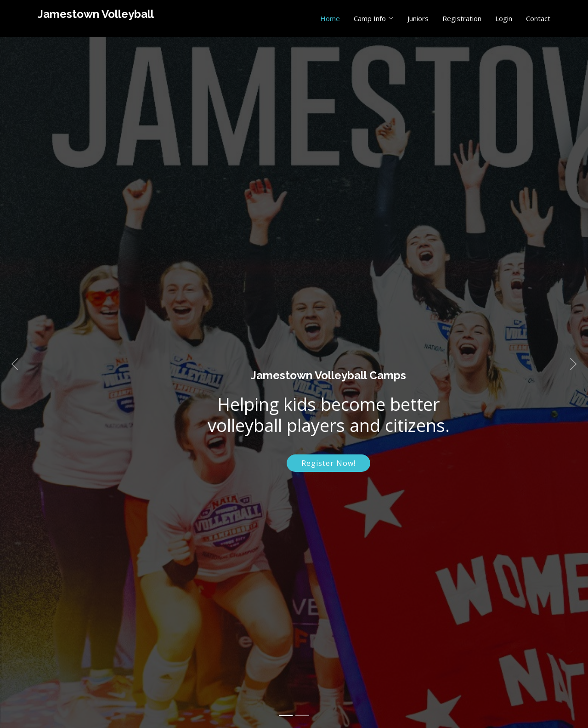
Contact (538, 18)
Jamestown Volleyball (96, 14)
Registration (462, 18)
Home (330, 18)
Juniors (418, 18)
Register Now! (328, 463)
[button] (15, 364)
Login (504, 18)
